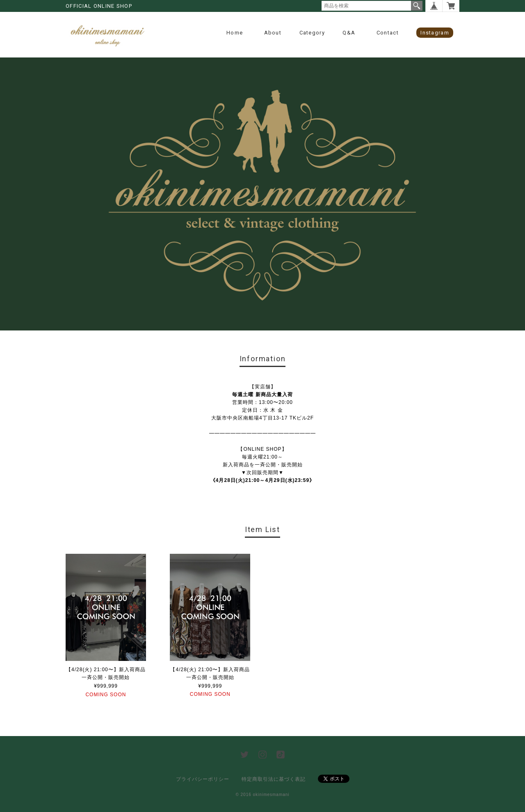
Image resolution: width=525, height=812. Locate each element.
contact (388, 33)
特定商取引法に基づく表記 (274, 779)
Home (235, 33)
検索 (417, 6)
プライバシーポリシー (203, 779)
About (273, 33)
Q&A (349, 33)
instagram (435, 33)
